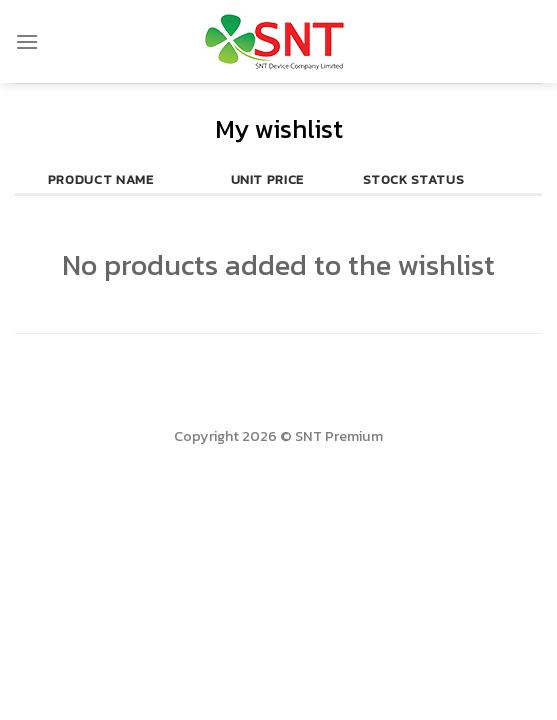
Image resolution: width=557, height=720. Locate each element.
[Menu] (27, 41)
